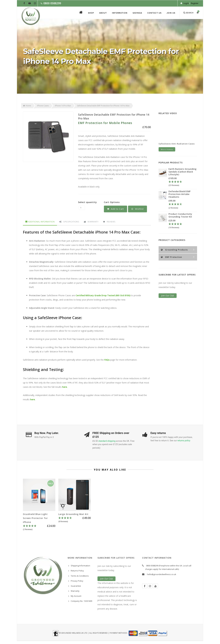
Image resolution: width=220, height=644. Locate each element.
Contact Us (154, 13)
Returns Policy (77, 571)
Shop (91, 13)
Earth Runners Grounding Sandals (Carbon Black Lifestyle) (182, 172)
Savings (137, 13)
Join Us (171, 13)
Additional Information (40, 222)
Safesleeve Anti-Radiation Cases (177, 144)
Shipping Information (80, 566)
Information (120, 13)
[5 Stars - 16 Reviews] (183, 226)
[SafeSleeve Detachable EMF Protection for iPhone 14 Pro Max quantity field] (82, 208)
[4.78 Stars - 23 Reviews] (183, 184)
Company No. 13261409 (81, 601)
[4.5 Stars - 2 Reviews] (183, 206)
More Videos (167, 149)
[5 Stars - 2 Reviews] (39, 528)
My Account (76, 596)
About (103, 13)
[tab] (40, 222)
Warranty (91, 222)
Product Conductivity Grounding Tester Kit (180, 215)
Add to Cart (116, 209)
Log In (186, 3)
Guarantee (76, 586)
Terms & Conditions (80, 576)
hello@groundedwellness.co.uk (162, 574)
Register (195, 3)
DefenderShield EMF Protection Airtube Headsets (180, 194)
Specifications (69, 222)
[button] (137, 209)
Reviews (109, 222)
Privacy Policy (77, 581)
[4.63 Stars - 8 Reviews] (75, 520)
